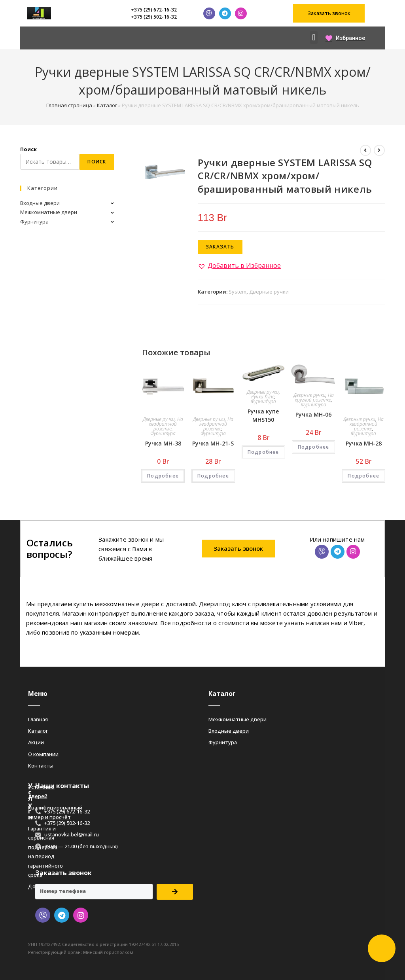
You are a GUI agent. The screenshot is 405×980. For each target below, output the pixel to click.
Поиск (28, 149)
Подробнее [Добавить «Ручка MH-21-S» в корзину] (213, 476)
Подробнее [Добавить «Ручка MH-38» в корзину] (163, 476)
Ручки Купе (263, 397)
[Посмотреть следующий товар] (379, 150)
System (238, 292)
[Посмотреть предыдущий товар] (365, 150)
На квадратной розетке (166, 424)
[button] (329, 13)
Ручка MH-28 (364, 443)
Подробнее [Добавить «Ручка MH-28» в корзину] (363, 476)
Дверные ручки (269, 292)
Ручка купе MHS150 (263, 415)
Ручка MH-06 (313, 414)
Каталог (107, 105)
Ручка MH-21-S (213, 443)
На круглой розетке (314, 397)
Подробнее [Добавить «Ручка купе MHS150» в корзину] (263, 452)
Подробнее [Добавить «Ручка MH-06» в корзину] (314, 447)
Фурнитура (163, 433)
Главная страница (69, 105)
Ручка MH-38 (163, 443)
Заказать (220, 247)
